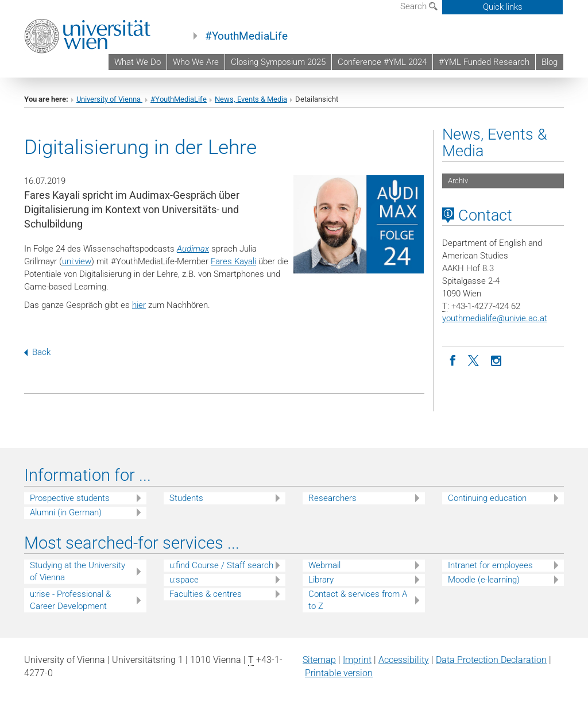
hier (139, 305)
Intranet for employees (490, 565)
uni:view (77, 261)
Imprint (357, 660)
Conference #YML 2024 (382, 62)
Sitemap (319, 660)
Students (186, 498)
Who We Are (196, 62)
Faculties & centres (206, 594)
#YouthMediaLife (246, 36)
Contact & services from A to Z (358, 600)
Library (321, 580)
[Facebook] (453, 360)
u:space (184, 580)
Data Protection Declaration (491, 660)
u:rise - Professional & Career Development (70, 600)
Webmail (324, 565)
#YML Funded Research (484, 62)
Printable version (339, 673)
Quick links (503, 7)
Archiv (458, 181)
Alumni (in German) (66, 512)
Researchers (332, 498)
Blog (550, 62)
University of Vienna (109, 99)
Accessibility (404, 660)
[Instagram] (497, 360)
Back (37, 352)
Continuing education (487, 498)
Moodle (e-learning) (484, 580)
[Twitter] (475, 360)
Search (419, 6)
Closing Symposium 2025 (278, 62)
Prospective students (70, 498)
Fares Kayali (233, 261)
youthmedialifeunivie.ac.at (495, 318)
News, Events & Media (251, 99)
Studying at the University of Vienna (78, 571)
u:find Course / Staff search (221, 565)
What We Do (138, 62)
